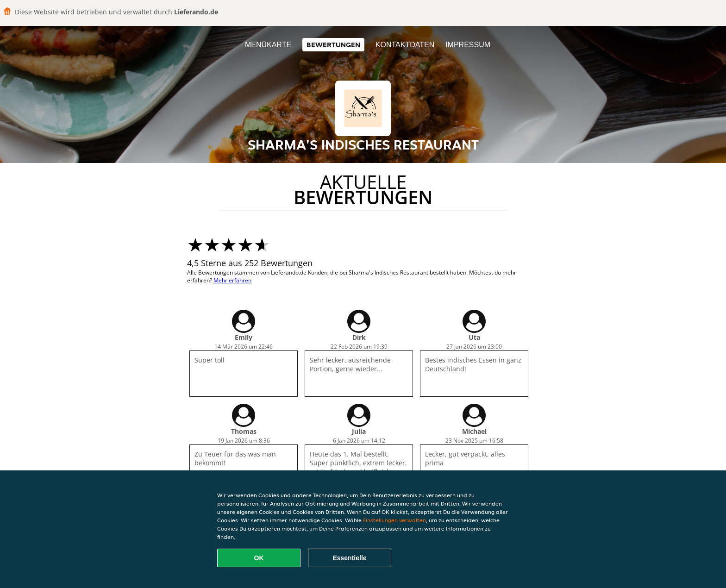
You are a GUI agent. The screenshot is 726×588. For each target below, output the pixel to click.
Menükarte (268, 45)
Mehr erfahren (232, 280)
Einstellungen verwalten (394, 520)
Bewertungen (333, 45)
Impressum (468, 45)
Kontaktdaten (405, 45)
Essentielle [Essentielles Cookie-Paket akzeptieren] (349, 558)
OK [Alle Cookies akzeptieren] (259, 558)
